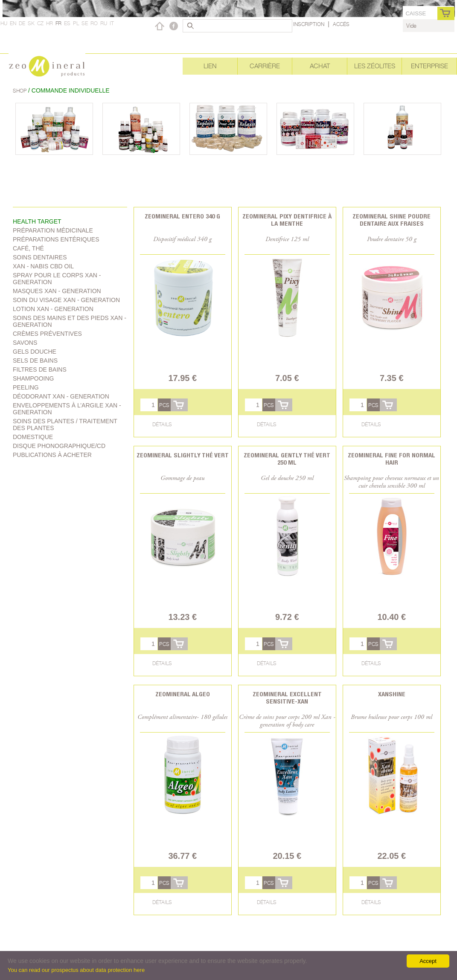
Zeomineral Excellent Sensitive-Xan (287, 698)
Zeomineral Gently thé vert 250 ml (287, 459)
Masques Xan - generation (57, 291)
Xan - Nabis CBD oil (43, 266)
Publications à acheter (52, 455)
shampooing (33, 378)
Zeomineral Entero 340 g (182, 216)
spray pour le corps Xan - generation (57, 279)
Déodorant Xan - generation (61, 396)
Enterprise (429, 66)
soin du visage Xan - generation (66, 300)
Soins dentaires (40, 257)
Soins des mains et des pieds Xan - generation (70, 321)
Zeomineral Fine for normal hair (392, 459)
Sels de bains (35, 361)
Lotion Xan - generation (53, 309)
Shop (20, 91)
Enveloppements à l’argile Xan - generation (67, 409)
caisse (416, 13)
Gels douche (35, 352)
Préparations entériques (56, 239)
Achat (320, 66)
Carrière (265, 66)
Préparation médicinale (53, 230)
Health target (37, 221)
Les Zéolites (375, 66)
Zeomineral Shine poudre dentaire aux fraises (392, 220)
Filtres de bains (40, 369)
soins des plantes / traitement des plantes (65, 425)
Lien (210, 66)
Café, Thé (28, 248)
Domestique (33, 437)
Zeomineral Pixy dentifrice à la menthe (287, 220)
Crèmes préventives (47, 334)
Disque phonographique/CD (59, 446)
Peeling (26, 387)
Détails (162, 424)
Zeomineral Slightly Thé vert (183, 455)
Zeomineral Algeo (183, 694)
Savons (25, 343)
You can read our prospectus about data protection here (76, 970)
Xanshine (392, 694)
